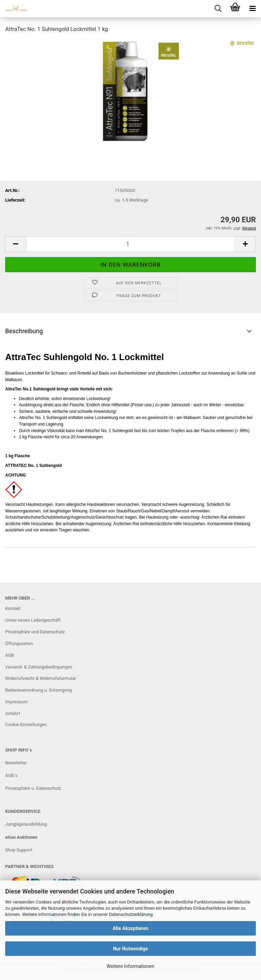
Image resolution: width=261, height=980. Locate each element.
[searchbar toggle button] (218, 9)
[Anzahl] (130, 244)
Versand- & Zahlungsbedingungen (39, 667)
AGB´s (11, 775)
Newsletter (16, 763)
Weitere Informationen (130, 966)
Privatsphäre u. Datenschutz (33, 788)
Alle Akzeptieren (131, 928)
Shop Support (19, 850)
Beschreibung (24, 331)
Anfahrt (13, 713)
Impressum (16, 702)
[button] (16, 244)
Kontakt (13, 608)
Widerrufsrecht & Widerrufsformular (41, 678)
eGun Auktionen (21, 837)
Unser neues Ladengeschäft (33, 620)
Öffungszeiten (19, 644)
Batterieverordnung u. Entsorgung (38, 690)
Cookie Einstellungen (26, 724)
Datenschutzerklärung (131, 914)
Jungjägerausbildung (26, 824)
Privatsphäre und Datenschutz (35, 632)
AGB (9, 655)
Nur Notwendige (131, 949)
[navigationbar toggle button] (252, 9)
